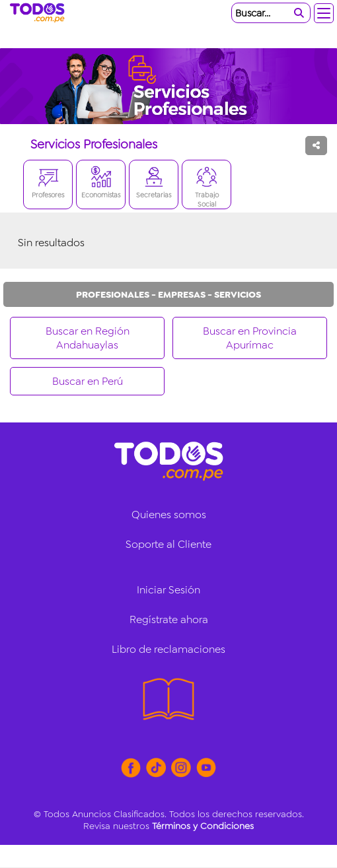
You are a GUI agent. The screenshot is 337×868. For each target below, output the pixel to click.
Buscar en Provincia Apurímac (250, 338)
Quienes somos (169, 515)
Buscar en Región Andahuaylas (88, 338)
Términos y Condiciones (203, 826)
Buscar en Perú (88, 381)
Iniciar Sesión (168, 590)
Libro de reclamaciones (168, 649)
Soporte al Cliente (168, 544)
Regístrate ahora (169, 619)
